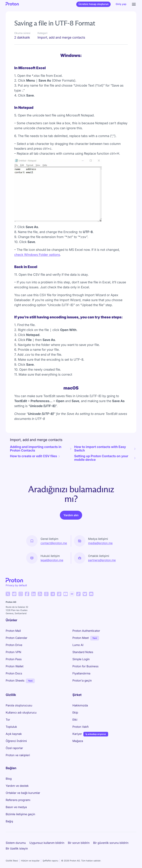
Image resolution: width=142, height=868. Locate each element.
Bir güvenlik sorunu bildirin (111, 843)
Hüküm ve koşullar (30, 861)
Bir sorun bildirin (79, 843)
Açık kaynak (14, 734)
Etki (75, 720)
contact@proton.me (54, 543)
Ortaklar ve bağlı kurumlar (23, 793)
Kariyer (77, 734)
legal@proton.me (52, 560)
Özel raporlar (14, 748)
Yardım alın (71, 515)
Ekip (75, 712)
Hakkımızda (80, 705)
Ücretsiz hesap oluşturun (93, 4)
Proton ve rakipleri (18, 755)
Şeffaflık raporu (50, 861)
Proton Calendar (16, 638)
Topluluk (11, 727)
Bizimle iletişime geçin (20, 814)
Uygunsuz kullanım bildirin (47, 843)
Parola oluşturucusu (19, 705)
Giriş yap (121, 4)
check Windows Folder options (37, 255)
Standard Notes (83, 652)
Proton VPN (13, 652)
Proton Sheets (15, 680)
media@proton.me (100, 543)
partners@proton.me (102, 560)
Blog (9, 779)
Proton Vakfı (81, 727)
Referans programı (18, 800)
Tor (8, 720)
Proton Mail (13, 631)
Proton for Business (86, 666)
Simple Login (81, 659)
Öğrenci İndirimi (16, 741)
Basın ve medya (16, 807)
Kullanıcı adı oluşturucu (21, 712)
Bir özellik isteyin (17, 848)
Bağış (9, 821)
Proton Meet (81, 638)
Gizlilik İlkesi (12, 861)
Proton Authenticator (86, 631)
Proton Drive (14, 645)
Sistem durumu (16, 843)
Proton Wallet (15, 666)
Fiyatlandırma (82, 673)
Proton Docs (14, 673)
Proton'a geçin (82, 680)
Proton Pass (14, 659)
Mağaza (78, 741)
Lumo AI (78, 645)
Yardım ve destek (17, 786)
